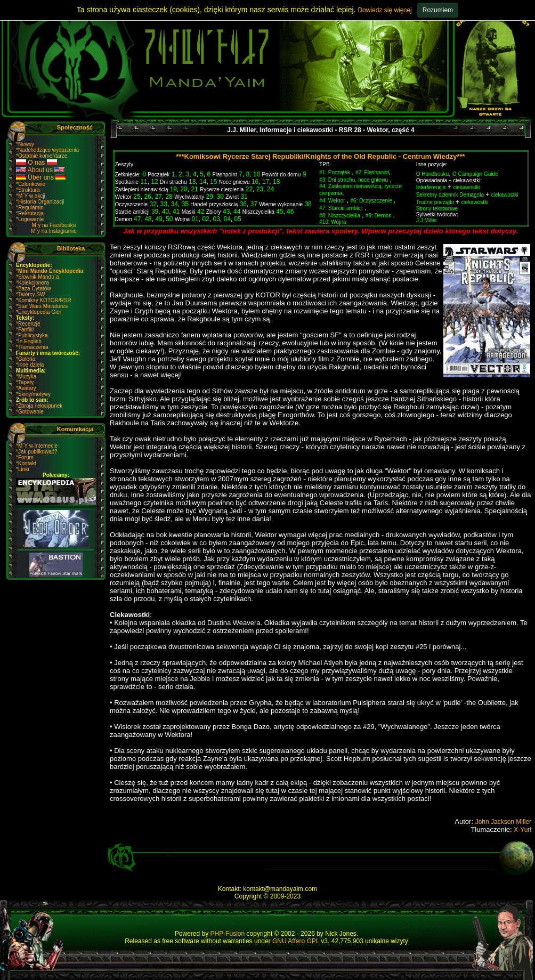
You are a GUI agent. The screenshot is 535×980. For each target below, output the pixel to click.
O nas (37, 163)
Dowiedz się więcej (384, 10)
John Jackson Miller (503, 822)
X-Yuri (522, 830)
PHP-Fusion (228, 934)
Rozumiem (438, 10)
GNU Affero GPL (296, 941)
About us (40, 170)
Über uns (41, 177)
